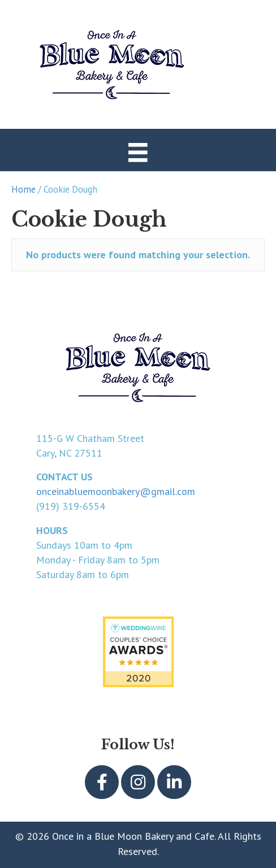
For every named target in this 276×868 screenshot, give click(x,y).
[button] (102, 782)
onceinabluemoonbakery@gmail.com (116, 491)
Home (23, 189)
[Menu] (138, 151)
